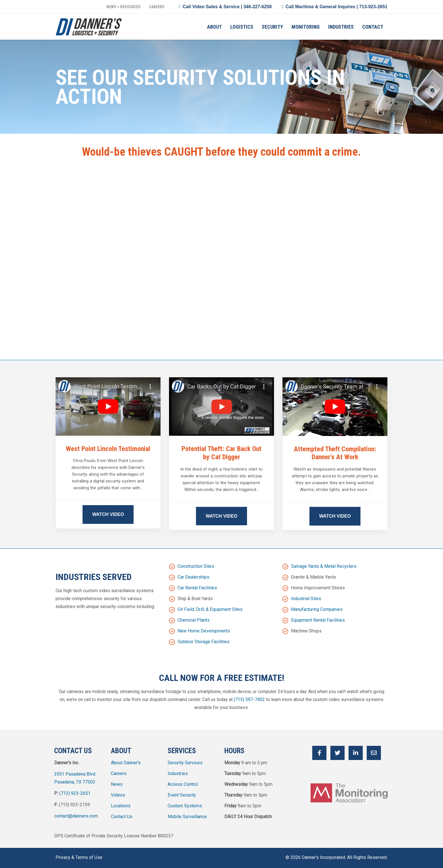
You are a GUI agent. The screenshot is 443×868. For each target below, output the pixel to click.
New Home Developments (204, 631)
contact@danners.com (76, 816)
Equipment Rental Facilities (318, 620)
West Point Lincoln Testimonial (108, 449)
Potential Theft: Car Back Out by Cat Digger (221, 453)
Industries (341, 27)
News (117, 784)
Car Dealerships (193, 577)
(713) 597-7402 (249, 699)
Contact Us (122, 817)
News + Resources (124, 7)
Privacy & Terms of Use (79, 857)
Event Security (182, 795)
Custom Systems (185, 806)
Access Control (183, 784)
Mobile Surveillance (187, 817)
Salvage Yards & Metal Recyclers (324, 566)
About (214, 27)
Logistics (242, 27)
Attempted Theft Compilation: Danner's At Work (335, 453)
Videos (118, 795)
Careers (157, 7)
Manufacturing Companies (317, 609)
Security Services (185, 763)
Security (272, 27)
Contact (373, 27)
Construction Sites (196, 566)
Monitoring (306, 27)
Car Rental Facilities (197, 588)
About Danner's (126, 763)
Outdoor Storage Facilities (203, 642)
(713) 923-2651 (75, 793)
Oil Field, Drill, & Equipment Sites (210, 609)
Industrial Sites (306, 599)
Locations (121, 806)
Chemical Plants (194, 620)
